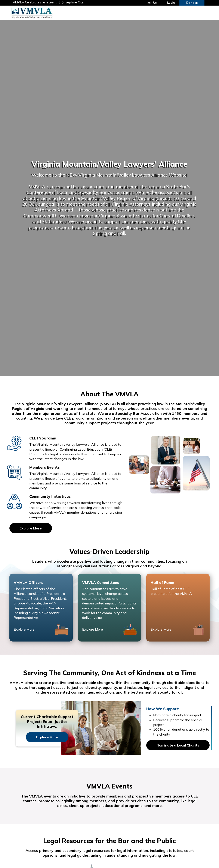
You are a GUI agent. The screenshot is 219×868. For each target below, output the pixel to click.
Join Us (152, 3)
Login (171, 3)
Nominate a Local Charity (178, 745)
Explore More (31, 528)
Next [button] (63, 3)
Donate (192, 3)
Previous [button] (59, 3)
